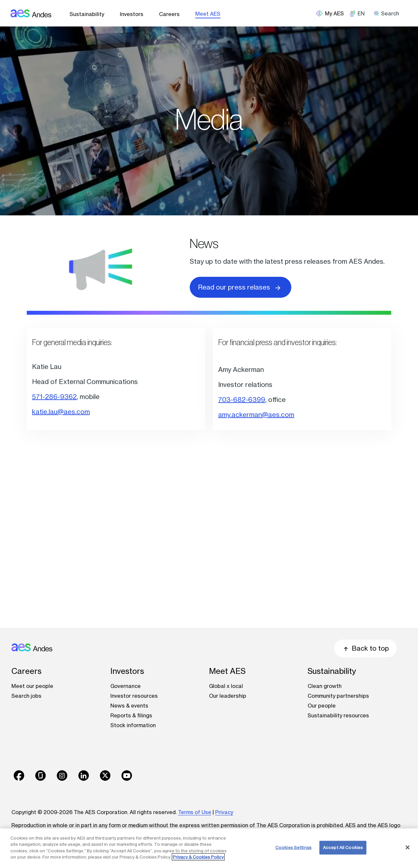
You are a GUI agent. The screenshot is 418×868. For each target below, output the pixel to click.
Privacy (224, 812)
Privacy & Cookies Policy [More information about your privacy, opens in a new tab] (198, 857)
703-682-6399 (242, 400)
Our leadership (228, 696)
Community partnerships (338, 696)
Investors (132, 14)
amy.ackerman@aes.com (256, 415)
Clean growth (325, 686)
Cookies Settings (293, 847)
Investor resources (134, 696)
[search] (389, 13)
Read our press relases (241, 287)
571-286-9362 (54, 397)
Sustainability (87, 14)
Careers (169, 14)
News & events (129, 706)
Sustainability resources (338, 715)
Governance (126, 686)
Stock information (133, 725)
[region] (209, 848)
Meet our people (32, 686)
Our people (322, 706)
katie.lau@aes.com (61, 412)
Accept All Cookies (343, 847)
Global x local (226, 686)
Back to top (365, 648)
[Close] (408, 847)
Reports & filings (131, 715)
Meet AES (208, 14)
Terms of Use (195, 812)
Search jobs (26, 696)
